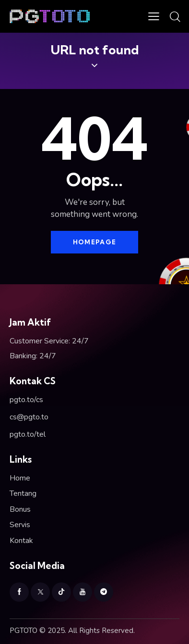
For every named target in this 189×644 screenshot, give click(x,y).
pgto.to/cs (26, 400)
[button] (154, 16)
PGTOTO (24, 631)
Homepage (94, 242)
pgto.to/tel (28, 434)
